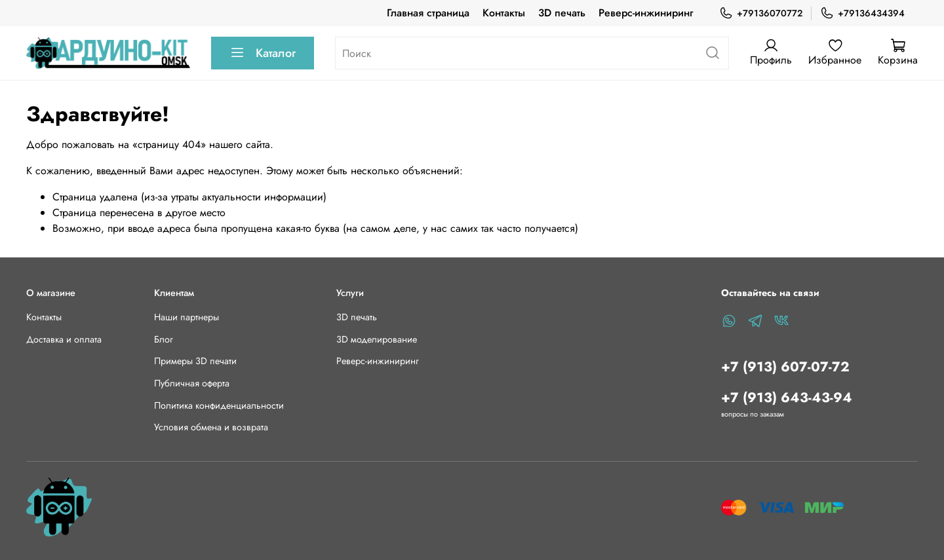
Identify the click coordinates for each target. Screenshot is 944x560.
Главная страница (428, 13)
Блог (164, 339)
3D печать (562, 13)
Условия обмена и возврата (211, 427)
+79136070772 (761, 13)
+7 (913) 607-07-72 (785, 367)
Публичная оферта (192, 383)
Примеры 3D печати (195, 361)
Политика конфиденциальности (219, 405)
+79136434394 (862, 13)
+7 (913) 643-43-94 (787, 398)
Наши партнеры (187, 317)
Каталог (263, 53)
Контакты (504, 13)
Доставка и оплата (64, 339)
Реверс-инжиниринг (646, 13)
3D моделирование (377, 339)
